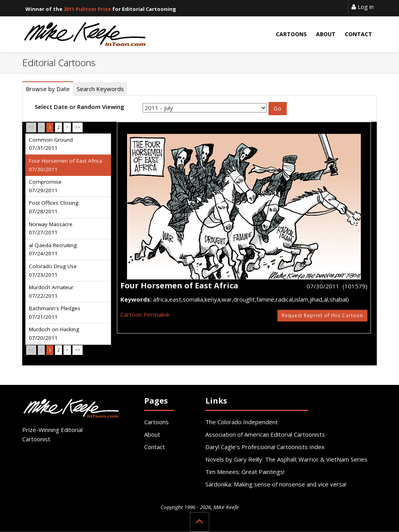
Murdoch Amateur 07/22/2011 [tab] (51, 291)
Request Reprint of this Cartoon (322, 315)
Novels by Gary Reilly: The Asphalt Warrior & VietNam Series (286, 459)
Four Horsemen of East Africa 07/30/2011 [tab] (65, 165)
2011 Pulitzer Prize (87, 9)
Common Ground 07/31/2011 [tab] (51, 144)
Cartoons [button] (291, 34)
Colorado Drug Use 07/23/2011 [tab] (53, 270)
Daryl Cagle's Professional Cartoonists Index (265, 447)
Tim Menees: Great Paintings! (245, 472)
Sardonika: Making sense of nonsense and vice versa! (276, 484)
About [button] (326, 34)
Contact (154, 447)
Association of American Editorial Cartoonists (265, 434)
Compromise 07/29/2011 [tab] (45, 186)
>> (78, 127)
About (152, 434)
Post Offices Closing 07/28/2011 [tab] (54, 207)
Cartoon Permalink (145, 314)
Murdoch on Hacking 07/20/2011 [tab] (54, 334)
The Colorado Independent (242, 422)
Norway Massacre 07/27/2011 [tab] (51, 228)
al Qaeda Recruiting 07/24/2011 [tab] (53, 249)
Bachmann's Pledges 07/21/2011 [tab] (55, 313)
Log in (363, 7)
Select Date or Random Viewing (79, 107)
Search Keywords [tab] (100, 89)
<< (31, 127)
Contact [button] (358, 34)
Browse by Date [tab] (48, 89)
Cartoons (156, 422)
